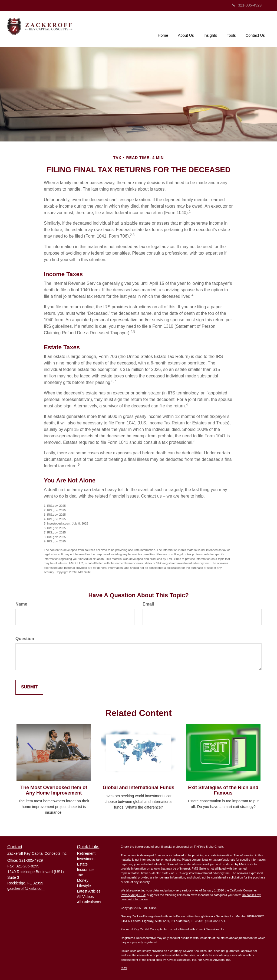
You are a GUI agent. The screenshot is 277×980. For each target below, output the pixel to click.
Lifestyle (84, 886)
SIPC (260, 916)
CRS (124, 968)
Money (83, 880)
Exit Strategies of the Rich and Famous (223, 790)
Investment (86, 859)
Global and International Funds (138, 788)
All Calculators (89, 902)
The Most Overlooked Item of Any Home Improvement (54, 790)
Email (148, 604)
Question (25, 639)
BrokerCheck (215, 847)
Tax (80, 875)
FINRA (252, 916)
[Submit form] (29, 687)
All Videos (85, 897)
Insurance (85, 870)
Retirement (86, 853)
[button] (186, 28)
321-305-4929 (247, 5)
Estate (83, 864)
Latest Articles (89, 891)
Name (21, 604)
